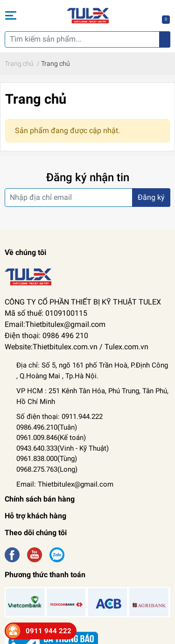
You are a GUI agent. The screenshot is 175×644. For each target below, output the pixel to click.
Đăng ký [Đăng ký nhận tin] (151, 197)
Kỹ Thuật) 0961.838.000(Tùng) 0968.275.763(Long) (63, 459)
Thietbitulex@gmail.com (76, 484)
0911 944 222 (49, 631)
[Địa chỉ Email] (87, 198)
